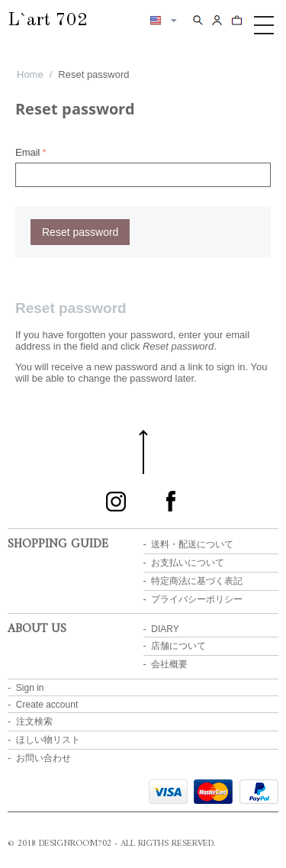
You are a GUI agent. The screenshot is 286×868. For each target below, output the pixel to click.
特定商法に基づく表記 (197, 581)
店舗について (178, 646)
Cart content (237, 19)
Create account (47, 705)
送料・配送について (192, 544)
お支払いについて (188, 563)
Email (28, 152)
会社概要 (169, 664)
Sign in (30, 688)
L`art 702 (48, 21)
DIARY (165, 629)
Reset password (80, 232)
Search (198, 19)
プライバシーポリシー (197, 599)
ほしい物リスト (48, 740)
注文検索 (34, 721)
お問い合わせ (43, 758)
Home (30, 74)
